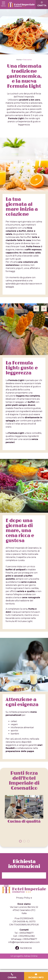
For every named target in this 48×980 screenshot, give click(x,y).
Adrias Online (31, 956)
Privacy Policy (23, 898)
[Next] (44, 309)
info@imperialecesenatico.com (24, 942)
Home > (20, 60)
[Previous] (36, 309)
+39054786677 (26, 933)
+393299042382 (26, 936)
